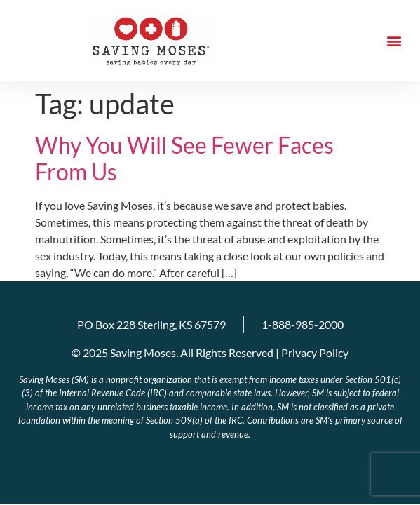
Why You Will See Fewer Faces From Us (184, 158)
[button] (394, 41)
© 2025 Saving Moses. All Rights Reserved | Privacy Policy (210, 352)
